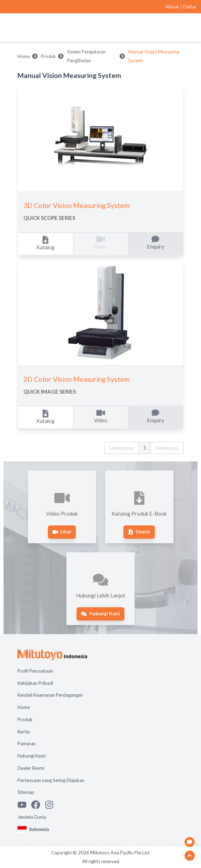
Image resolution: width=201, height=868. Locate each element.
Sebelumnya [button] (121, 448)
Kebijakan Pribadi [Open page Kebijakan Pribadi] (35, 683)
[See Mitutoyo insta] (52, 805)
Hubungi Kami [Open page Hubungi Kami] (31, 756)
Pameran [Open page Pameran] (27, 744)
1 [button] (145, 448)
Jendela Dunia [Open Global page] (32, 817)
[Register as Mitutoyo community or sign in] (181, 7)
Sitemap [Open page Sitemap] (26, 792)
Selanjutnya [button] (167, 448)
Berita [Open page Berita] (24, 732)
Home (24, 56)
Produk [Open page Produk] (25, 719)
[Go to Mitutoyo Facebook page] (38, 805)
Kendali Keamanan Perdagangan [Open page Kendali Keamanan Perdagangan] (50, 695)
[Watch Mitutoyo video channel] (24, 805)
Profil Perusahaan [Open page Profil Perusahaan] (35, 671)
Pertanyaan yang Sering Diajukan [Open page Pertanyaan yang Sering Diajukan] (51, 780)
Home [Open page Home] (24, 707)
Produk (48, 56)
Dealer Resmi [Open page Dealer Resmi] (31, 768)
